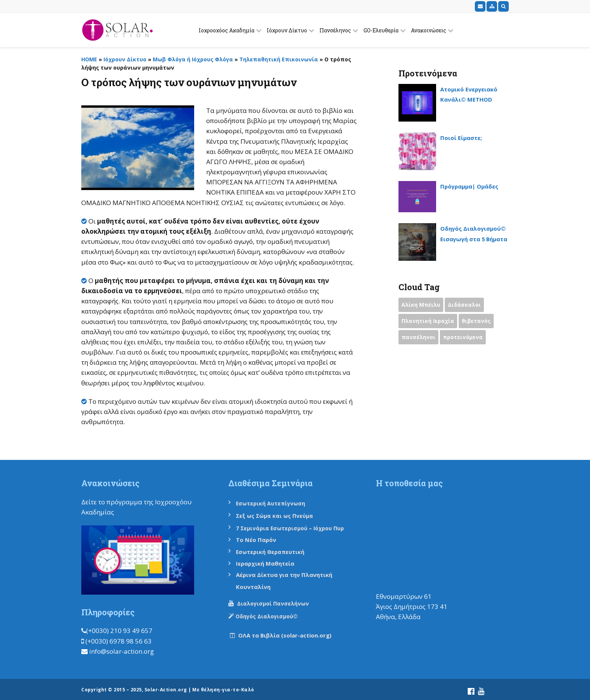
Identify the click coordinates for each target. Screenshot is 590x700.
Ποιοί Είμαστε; (465, 138)
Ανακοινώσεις (429, 30)
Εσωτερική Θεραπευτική (274, 551)
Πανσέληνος (335, 30)
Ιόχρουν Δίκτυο (287, 30)
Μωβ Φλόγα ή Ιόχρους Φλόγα (193, 59)
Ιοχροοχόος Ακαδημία (227, 30)
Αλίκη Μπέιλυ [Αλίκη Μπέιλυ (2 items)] (422, 306)
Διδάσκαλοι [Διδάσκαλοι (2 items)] (468, 306)
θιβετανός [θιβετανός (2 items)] (479, 323)
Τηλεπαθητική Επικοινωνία (279, 59)
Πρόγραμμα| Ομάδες (474, 186)
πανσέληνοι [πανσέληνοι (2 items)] (419, 339)
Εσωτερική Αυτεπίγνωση (275, 503)
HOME (89, 59)
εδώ (122, 512)
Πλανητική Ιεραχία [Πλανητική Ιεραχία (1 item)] (429, 323)
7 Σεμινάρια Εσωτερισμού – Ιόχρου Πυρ (296, 527)
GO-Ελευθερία (381, 30)
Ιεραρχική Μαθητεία (270, 562)
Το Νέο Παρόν (259, 538)
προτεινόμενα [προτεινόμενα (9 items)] (466, 339)
